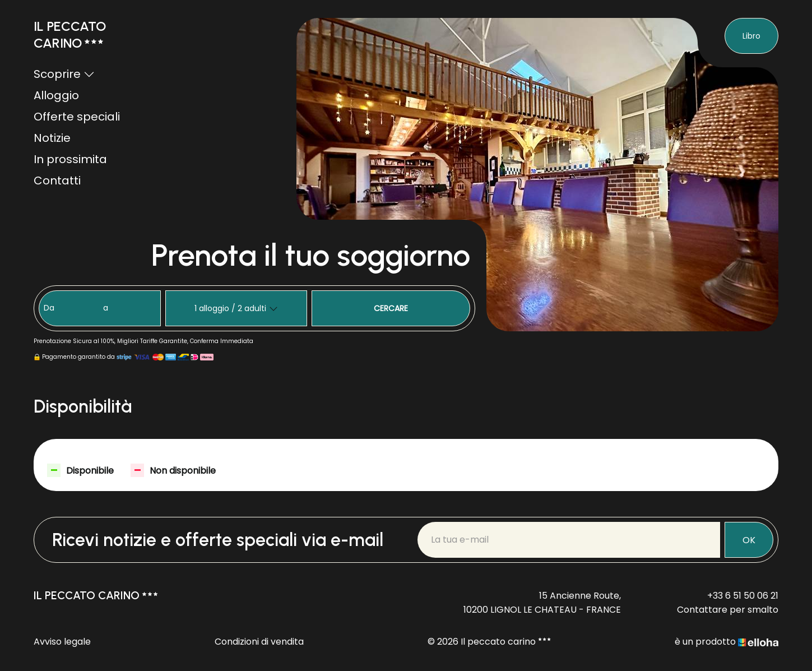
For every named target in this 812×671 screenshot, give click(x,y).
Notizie (52, 138)
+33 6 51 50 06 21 (743, 596)
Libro (751, 36)
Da (49, 308)
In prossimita (70, 159)
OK (749, 540)
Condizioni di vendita (259, 642)
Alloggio (56, 95)
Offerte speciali (77, 117)
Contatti (57, 181)
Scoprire (64, 74)
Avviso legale (62, 642)
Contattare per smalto (728, 610)
